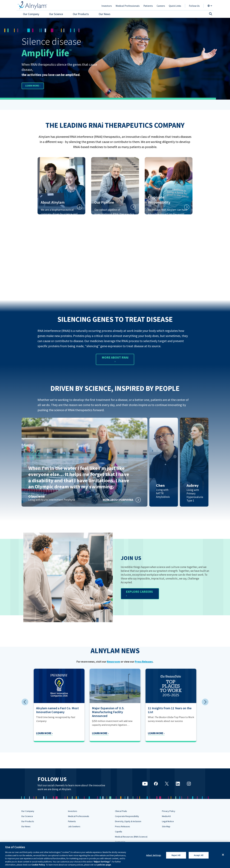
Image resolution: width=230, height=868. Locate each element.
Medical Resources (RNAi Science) (131, 837)
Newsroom (113, 662)
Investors (73, 811)
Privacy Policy (169, 811)
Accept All (199, 855)
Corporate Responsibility (127, 816)
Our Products (28, 821)
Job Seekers (74, 826)
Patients (72, 821)
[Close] (223, 855)
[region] (115, 855)
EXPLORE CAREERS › (139, 593)
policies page (104, 865)
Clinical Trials (121, 811)
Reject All (176, 855)
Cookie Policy (38, 865)
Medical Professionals (79, 816)
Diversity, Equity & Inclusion (128, 821)
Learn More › (84, 733)
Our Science (27, 816)
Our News (26, 826)
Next (205, 702)
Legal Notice (168, 821)
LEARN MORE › (37, 86)
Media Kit (166, 816)
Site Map (166, 826)
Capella (119, 832)
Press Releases (144, 662)
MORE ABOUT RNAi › (115, 359)
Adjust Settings (154, 855)
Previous (25, 702)
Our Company (28, 811)
